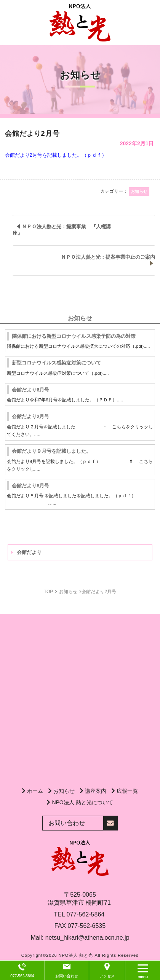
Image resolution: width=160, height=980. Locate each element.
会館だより (29, 552)
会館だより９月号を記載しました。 (51, 451)
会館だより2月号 (30, 416)
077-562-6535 (87, 926)
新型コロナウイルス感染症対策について (56, 363)
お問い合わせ (67, 976)
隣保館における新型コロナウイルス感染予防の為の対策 (74, 336)
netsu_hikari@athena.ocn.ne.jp (87, 938)
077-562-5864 (86, 914)
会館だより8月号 (30, 486)
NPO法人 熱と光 (76, 955)
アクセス (107, 976)
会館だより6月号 (30, 390)
